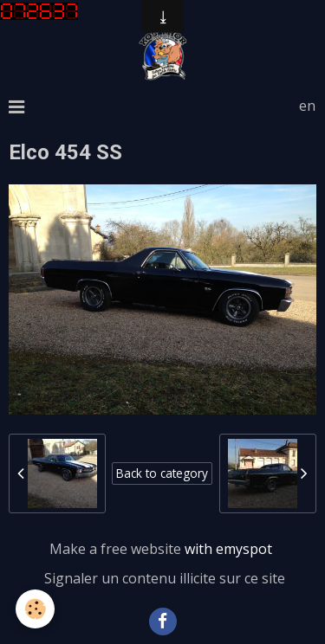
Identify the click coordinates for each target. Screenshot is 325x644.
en (307, 106)
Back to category (162, 473)
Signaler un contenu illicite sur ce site (165, 578)
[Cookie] (35, 609)
